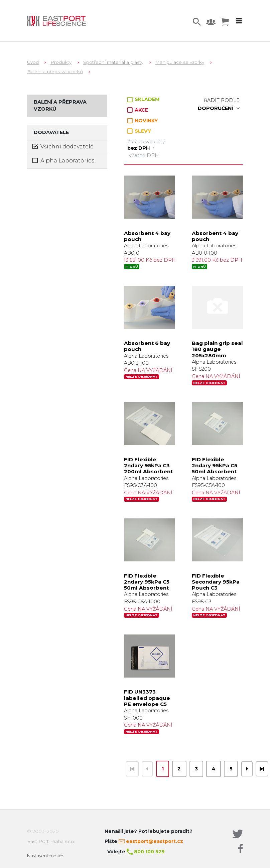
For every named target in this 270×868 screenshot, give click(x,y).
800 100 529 (149, 852)
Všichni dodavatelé (63, 147)
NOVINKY (143, 121)
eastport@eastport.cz (155, 841)
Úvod (33, 62)
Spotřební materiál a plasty (113, 62)
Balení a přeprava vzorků (55, 72)
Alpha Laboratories (63, 161)
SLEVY (139, 131)
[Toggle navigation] (239, 21)
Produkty (61, 62)
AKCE (138, 110)
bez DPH (139, 148)
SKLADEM (144, 99)
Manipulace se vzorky (180, 62)
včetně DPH (144, 155)
